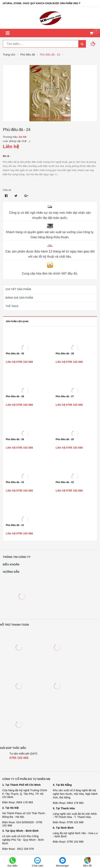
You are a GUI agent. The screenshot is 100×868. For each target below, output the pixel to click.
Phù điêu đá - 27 (65, 396)
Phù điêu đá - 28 (15, 396)
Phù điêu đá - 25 (65, 439)
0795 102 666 (19, 758)
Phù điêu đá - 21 (15, 525)
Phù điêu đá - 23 (15, 482)
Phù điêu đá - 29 (65, 354)
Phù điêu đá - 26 (15, 439)
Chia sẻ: (7, 190)
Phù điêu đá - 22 (65, 482)
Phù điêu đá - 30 (15, 354)
